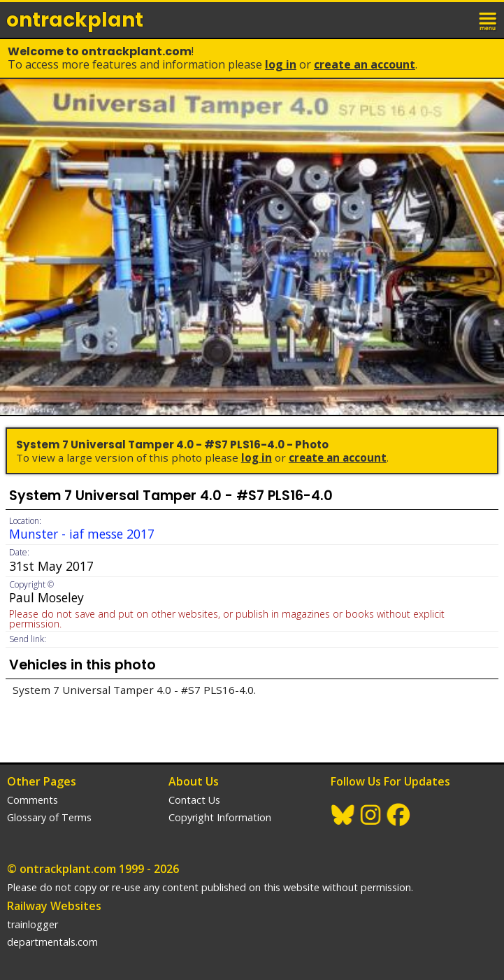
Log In (281, 64)
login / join (458, 20)
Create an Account (365, 64)
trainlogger (33, 924)
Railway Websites (54, 906)
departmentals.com (52, 942)
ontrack (75, 20)
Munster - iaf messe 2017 (82, 534)
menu (489, 20)
